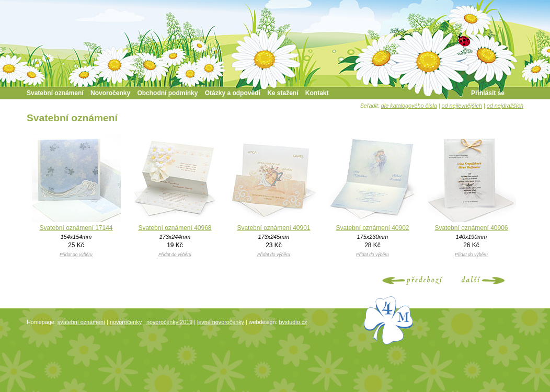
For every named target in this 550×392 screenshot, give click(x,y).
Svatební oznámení (55, 93)
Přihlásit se (488, 93)
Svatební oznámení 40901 (273, 228)
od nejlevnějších (462, 106)
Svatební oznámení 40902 (372, 228)
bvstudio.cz (293, 322)
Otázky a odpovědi (233, 93)
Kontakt (317, 93)
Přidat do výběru (76, 255)
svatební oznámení (81, 322)
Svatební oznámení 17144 (76, 228)
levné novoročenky (221, 322)
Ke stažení (283, 93)
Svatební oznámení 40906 (471, 228)
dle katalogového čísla (409, 106)
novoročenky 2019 (169, 322)
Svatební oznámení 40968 (175, 228)
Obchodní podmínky (167, 93)
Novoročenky (110, 93)
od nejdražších (505, 106)
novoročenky (126, 322)
